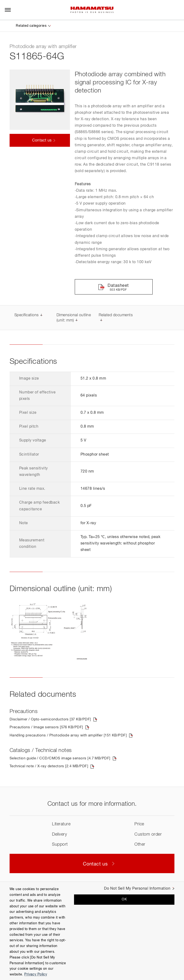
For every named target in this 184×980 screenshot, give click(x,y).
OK (124, 899)
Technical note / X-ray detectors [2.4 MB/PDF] (51, 768)
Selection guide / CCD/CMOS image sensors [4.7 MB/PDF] (63, 759)
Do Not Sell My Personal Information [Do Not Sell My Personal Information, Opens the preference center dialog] (137, 889)
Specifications (27, 316)
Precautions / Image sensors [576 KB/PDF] (48, 728)
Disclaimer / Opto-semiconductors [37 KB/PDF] (53, 720)
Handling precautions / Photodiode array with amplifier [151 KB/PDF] (72, 736)
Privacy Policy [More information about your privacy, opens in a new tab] (36, 975)
